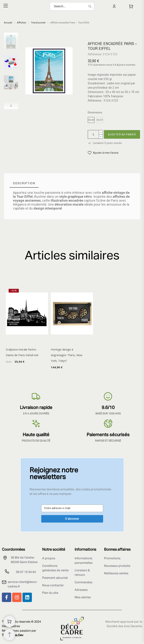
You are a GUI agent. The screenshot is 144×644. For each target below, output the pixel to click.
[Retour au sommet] (9, 635)
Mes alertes (83, 598)
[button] (103, 153)
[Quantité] (93, 134)
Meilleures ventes (116, 574)
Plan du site (50, 593)
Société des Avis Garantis (124, 626)
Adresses (81, 590)
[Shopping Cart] (9, 622)
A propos (49, 559)
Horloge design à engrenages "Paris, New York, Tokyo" (67, 355)
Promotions (112, 559)
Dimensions (95, 113)
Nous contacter (53, 586)
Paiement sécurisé (55, 578)
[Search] (72, 6)
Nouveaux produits (117, 566)
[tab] (24, 183)
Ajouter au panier (122, 134)
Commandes (83, 583)
